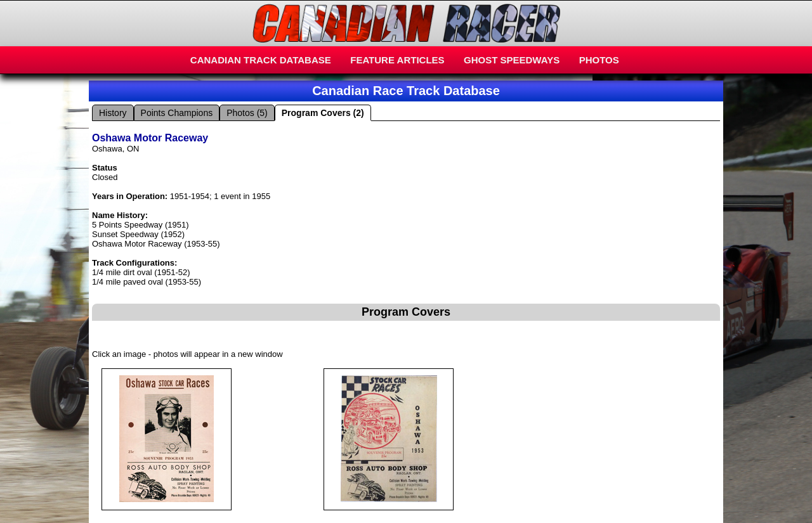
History (113, 113)
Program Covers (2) (323, 113)
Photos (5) (247, 113)
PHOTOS (599, 60)
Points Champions (177, 113)
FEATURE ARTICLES (397, 60)
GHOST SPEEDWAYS (512, 60)
